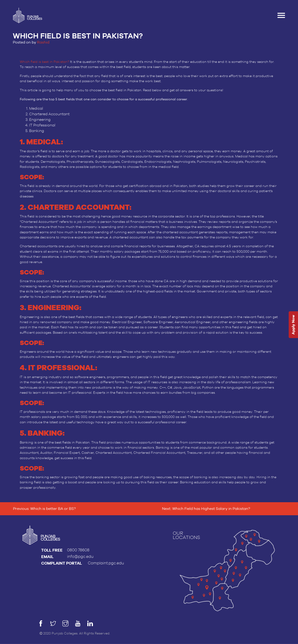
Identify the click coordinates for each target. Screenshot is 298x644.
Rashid (43, 42)
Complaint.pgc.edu (106, 563)
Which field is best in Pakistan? (44, 62)
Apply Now (293, 325)
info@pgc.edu (80, 557)
